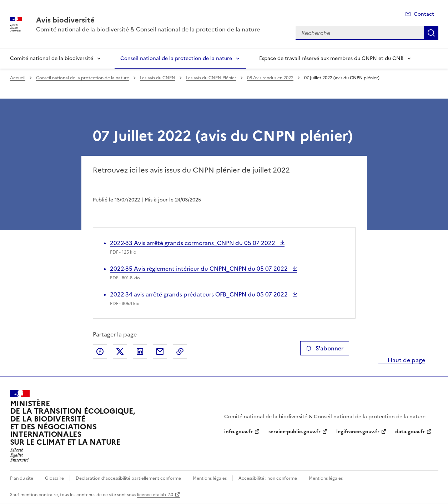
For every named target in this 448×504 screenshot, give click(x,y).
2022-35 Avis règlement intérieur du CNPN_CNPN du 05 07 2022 (200, 269)
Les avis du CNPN (158, 78)
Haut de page (406, 360)
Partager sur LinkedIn (140, 351)
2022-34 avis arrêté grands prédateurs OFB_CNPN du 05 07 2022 (200, 294)
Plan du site (22, 478)
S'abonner (325, 348)
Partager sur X (120, 351)
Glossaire (54, 478)
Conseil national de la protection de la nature (176, 58)
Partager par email (160, 351)
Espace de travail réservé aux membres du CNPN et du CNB (331, 58)
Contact (424, 14)
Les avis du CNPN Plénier (211, 78)
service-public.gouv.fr (295, 432)
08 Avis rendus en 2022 (270, 78)
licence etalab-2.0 (155, 495)
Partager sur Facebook (100, 351)
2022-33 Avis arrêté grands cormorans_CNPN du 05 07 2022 (193, 243)
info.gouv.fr (238, 432)
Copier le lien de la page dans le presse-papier (180, 351)
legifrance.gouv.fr (358, 432)
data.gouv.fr (410, 432)
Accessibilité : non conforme (268, 478)
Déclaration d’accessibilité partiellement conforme (128, 478)
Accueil (18, 78)
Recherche (431, 33)
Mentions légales (210, 478)
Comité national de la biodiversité (52, 58)
